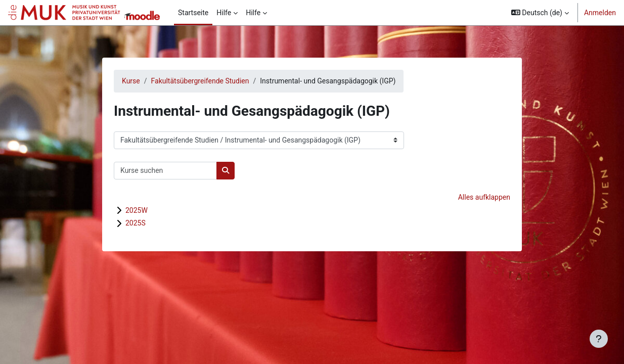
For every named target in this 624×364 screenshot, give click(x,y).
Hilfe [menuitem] (224, 13)
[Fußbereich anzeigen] (599, 339)
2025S (136, 223)
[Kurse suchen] (165, 171)
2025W (137, 210)
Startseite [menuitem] (193, 13)
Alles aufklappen (484, 197)
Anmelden (600, 13)
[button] (540, 13)
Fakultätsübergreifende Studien (200, 81)
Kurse (131, 81)
